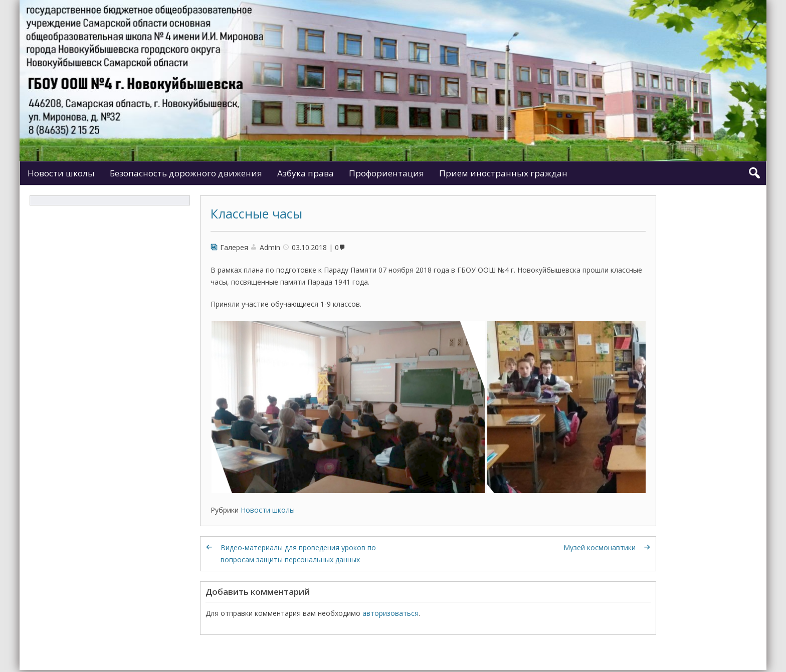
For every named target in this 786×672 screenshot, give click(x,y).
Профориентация (386, 173)
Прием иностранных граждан (503, 173)
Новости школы (61, 173)
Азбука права (306, 173)
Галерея (234, 247)
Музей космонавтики (600, 547)
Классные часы (256, 213)
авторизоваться (390, 613)
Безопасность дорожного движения (186, 173)
